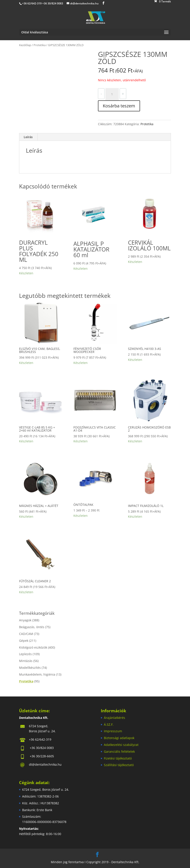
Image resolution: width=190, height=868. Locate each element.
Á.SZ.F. (109, 724)
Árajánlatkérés (115, 718)
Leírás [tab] (28, 137)
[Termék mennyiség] (112, 94)
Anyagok (25, 620)
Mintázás (26, 661)
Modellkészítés (30, 668)
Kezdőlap (25, 45)
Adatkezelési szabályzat (121, 745)
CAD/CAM (26, 634)
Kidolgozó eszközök (33, 647)
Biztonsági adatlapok (119, 738)
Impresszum (113, 731)
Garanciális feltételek (119, 751)
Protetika (40, 45)
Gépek (24, 641)
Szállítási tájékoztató (119, 765)
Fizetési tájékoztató (118, 758)
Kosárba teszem (119, 106)
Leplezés (25, 654)
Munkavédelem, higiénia (37, 674)
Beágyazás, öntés (32, 627)
